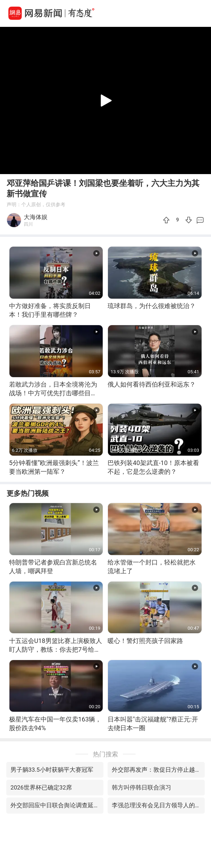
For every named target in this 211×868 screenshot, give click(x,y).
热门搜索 (105, 754)
